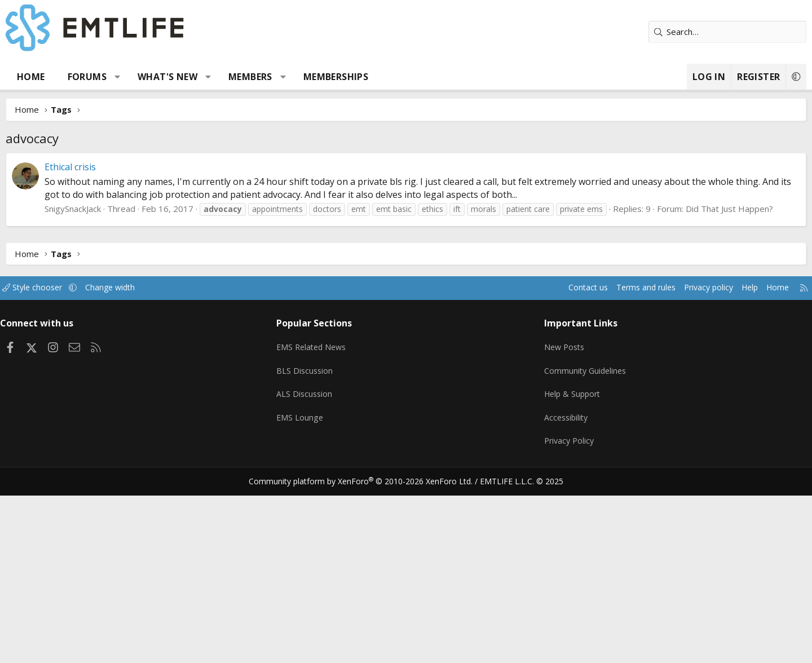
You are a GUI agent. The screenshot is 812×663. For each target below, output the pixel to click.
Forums (129, 77)
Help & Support (559, 399)
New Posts (550, 355)
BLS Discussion (323, 377)
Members (293, 77)
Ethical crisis (112, 167)
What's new (210, 77)
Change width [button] (167, 299)
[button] (160, 77)
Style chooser (86, 299)
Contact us (524, 299)
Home (73, 77)
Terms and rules (584, 299)
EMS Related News (331, 355)
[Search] (685, 32)
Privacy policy (652, 299)
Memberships (378, 77)
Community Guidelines (571, 377)
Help (696, 299)
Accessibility (552, 421)
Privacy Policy (555, 443)
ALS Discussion (323, 399)
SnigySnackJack (115, 209)
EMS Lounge (318, 421)
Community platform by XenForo (368, 480)
